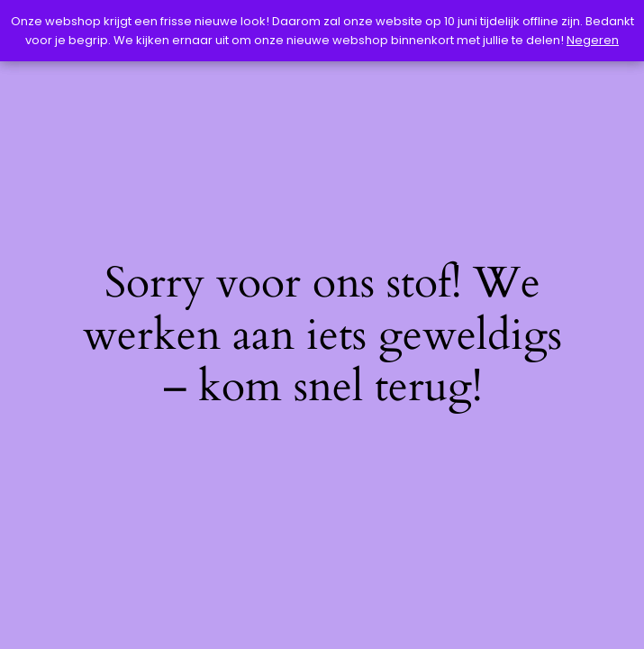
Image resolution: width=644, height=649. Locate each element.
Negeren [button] (593, 40)
